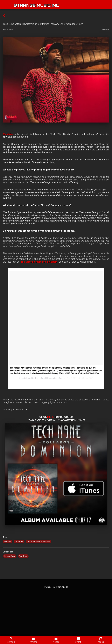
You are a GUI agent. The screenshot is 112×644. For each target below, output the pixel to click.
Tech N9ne (19, 541)
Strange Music (10, 556)
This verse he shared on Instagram (39, 262)
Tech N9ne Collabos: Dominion (38, 541)
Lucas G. (106, 30)
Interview (8, 541)
